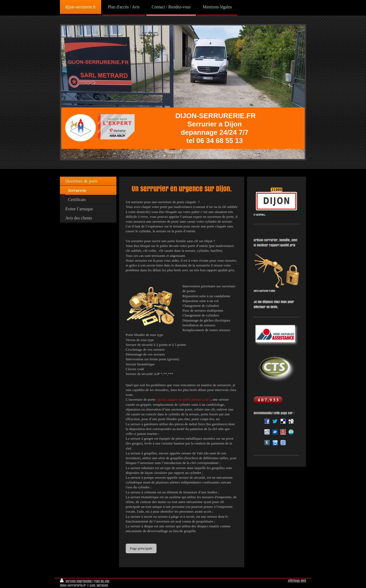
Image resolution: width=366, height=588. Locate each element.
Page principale (141, 548)
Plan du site (102, 581)
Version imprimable (76, 581)
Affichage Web (297, 581)
